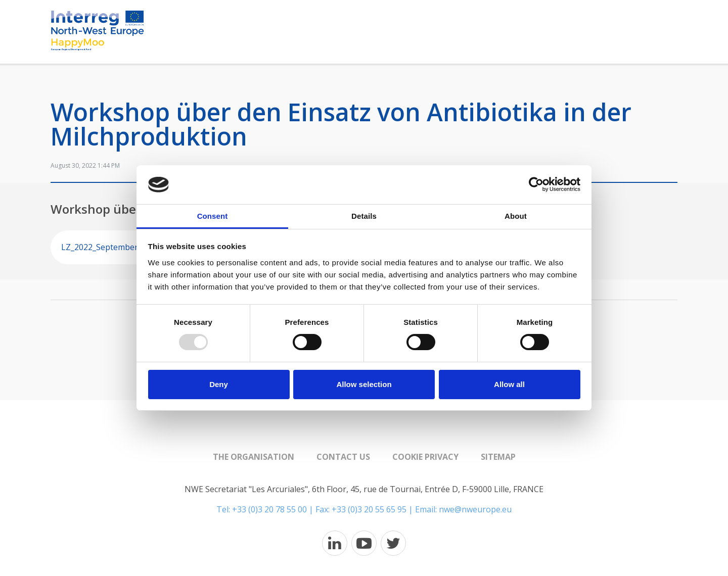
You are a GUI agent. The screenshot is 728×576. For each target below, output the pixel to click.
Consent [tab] (213, 216)
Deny (219, 384)
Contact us (343, 457)
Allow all (509, 384)
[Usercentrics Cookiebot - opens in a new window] (536, 184)
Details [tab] (364, 216)
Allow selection (364, 384)
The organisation (254, 457)
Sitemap (498, 457)
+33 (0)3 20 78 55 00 (269, 509)
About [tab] (516, 216)
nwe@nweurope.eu (475, 509)
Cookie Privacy (425, 457)
